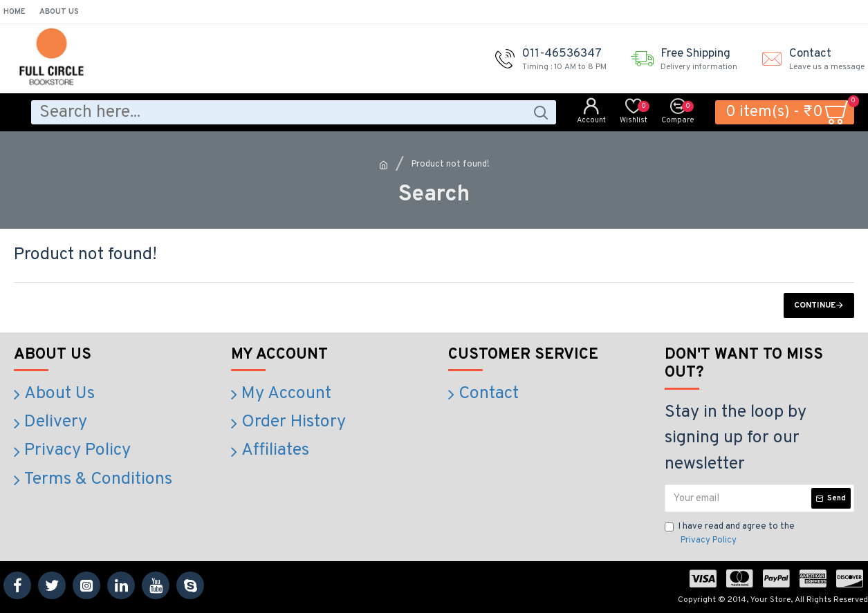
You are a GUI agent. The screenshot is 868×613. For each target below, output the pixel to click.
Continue (815, 305)
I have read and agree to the (730, 534)
